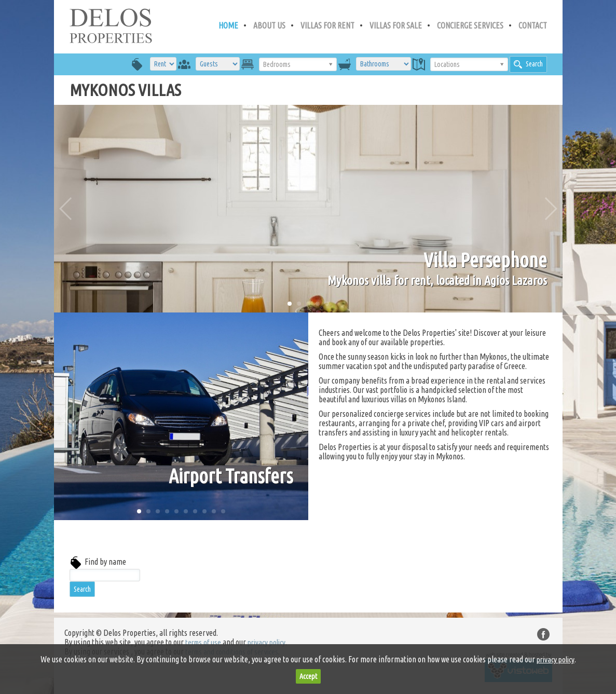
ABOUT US (269, 25)
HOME (228, 25)
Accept (308, 676)
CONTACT (533, 25)
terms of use (203, 642)
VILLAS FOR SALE (396, 25)
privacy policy (266, 642)
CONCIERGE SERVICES (470, 25)
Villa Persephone (485, 260)
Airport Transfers (231, 476)
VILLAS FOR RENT (327, 25)
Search (528, 64)
